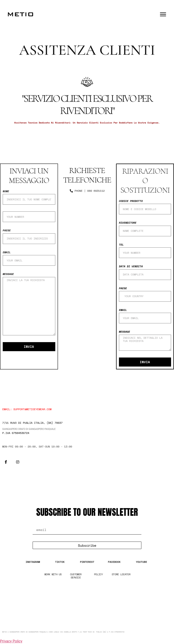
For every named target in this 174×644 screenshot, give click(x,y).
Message (8, 274)
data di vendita (131, 266)
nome (6, 191)
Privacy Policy (11, 641)
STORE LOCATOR (121, 574)
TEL (121, 245)
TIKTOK (60, 562)
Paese (7, 231)
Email (7, 252)
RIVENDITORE (128, 223)
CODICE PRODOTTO (131, 201)
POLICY (98, 574)
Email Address (50, 523)
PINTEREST (87, 562)
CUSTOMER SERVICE (76, 576)
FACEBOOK (114, 562)
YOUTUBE (141, 562)
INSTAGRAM (33, 562)
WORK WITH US (53, 574)
